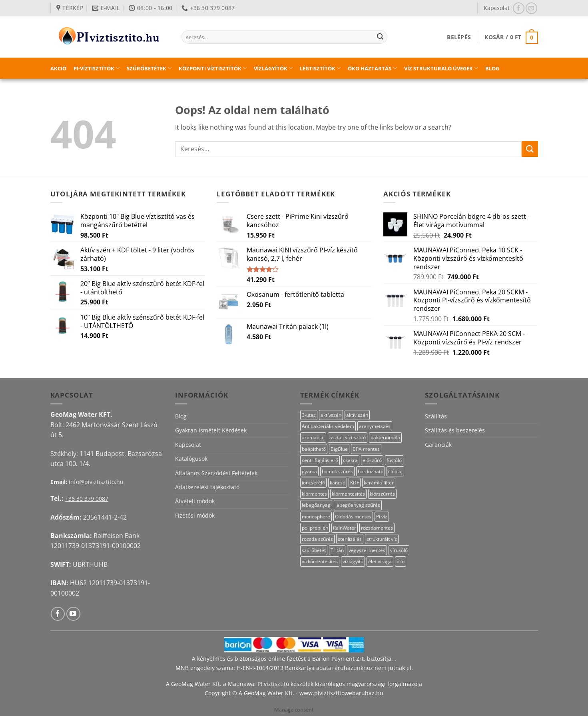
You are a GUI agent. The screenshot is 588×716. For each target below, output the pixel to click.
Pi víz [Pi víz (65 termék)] (382, 517)
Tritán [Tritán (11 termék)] (337, 550)
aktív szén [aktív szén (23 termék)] (357, 415)
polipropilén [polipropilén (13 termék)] (315, 528)
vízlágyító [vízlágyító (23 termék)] (353, 561)
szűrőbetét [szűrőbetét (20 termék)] (314, 550)
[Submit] (380, 37)
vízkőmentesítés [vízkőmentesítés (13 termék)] (320, 561)
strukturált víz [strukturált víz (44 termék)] (382, 539)
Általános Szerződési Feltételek (216, 473)
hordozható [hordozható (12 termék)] (371, 471)
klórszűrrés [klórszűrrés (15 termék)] (382, 494)
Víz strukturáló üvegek (441, 68)
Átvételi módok (195, 501)
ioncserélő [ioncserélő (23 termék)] (313, 483)
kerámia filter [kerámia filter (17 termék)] (379, 483)
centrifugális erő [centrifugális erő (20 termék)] (320, 460)
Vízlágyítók (273, 68)
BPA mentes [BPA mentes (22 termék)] (366, 449)
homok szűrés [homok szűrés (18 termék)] (337, 471)
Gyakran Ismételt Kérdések (211, 430)
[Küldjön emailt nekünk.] (531, 8)
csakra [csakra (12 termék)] (350, 460)
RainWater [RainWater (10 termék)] (345, 528)
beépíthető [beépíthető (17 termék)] (314, 449)
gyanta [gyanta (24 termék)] (309, 471)
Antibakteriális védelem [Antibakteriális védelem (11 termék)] (328, 426)
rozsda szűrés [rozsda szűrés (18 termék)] (317, 539)
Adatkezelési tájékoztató (207, 487)
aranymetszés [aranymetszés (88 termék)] (375, 426)
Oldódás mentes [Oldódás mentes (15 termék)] (353, 517)
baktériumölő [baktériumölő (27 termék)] (385, 437)
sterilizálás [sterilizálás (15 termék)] (350, 539)
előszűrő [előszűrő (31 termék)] (372, 460)
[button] (459, 37)
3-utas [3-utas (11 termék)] (309, 415)
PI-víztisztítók (97, 68)
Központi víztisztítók (213, 68)
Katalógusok (191, 459)
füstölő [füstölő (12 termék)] (394, 460)
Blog (492, 68)
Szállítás (436, 416)
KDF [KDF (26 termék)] (355, 483)
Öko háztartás (372, 68)
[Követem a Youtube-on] (73, 614)
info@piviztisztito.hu (96, 482)
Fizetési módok (195, 515)
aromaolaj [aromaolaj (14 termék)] (313, 437)
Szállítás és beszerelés (455, 430)
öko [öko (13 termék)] (401, 561)
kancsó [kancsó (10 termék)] (338, 483)
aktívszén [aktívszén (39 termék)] (331, 415)
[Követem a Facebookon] (519, 8)
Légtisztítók (320, 68)
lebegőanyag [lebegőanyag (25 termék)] (316, 505)
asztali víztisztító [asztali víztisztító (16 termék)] (348, 437)
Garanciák (438, 445)
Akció (58, 68)
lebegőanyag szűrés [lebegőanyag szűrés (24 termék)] (358, 505)
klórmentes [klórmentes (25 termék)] (314, 494)
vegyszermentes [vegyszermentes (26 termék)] (367, 550)
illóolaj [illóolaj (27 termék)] (395, 471)
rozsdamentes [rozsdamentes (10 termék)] (377, 528)
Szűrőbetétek (149, 68)
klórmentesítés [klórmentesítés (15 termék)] (348, 494)
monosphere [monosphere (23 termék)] (316, 517)
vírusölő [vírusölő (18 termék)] (399, 550)
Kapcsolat (497, 8)
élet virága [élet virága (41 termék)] (380, 561)
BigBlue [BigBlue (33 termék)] (339, 449)
